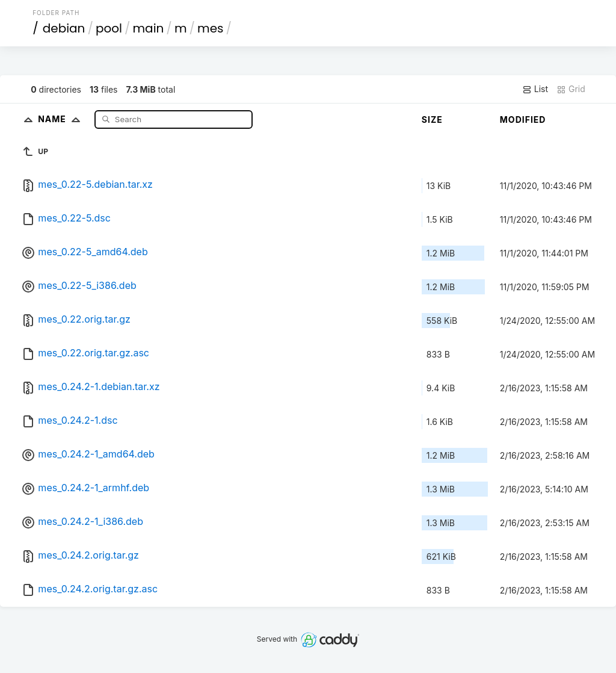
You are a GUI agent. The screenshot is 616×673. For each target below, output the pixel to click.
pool (109, 28)
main (149, 28)
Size (432, 119)
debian (64, 28)
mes (210, 28)
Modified (523, 119)
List (535, 89)
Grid (571, 89)
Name (62, 119)
